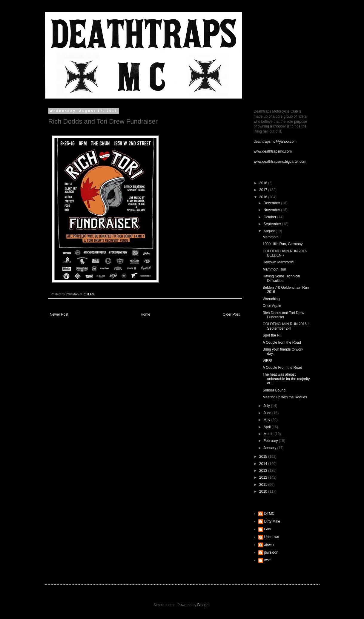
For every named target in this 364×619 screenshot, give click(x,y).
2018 (264, 183)
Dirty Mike (272, 521)
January (270, 448)
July (267, 406)
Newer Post (59, 314)
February (271, 441)
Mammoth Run (274, 269)
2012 (264, 477)
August (269, 231)
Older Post (231, 314)
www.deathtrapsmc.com (273, 151)
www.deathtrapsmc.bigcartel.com (280, 162)
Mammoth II (272, 237)
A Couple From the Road (282, 368)
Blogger (203, 605)
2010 (264, 491)
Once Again (272, 306)
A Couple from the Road (282, 342)
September (273, 224)
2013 (264, 471)
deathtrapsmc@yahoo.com (275, 142)
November (272, 210)
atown (269, 545)
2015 (264, 457)
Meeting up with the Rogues (285, 397)
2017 (264, 190)
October (270, 217)
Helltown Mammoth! (278, 262)
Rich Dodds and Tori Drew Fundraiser (283, 315)
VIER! (267, 361)
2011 (264, 485)
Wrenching (271, 299)
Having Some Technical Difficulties (281, 278)
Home (145, 314)
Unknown (272, 537)
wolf (267, 560)
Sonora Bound (274, 390)
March (269, 434)
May (267, 420)
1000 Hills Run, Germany (282, 244)
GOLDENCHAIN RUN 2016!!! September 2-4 (286, 326)
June (268, 413)
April (267, 427)
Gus (268, 529)
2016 (264, 197)
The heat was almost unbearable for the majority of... (286, 379)
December (272, 203)
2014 (264, 464)
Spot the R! (271, 335)
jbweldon (271, 552)
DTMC (269, 514)
